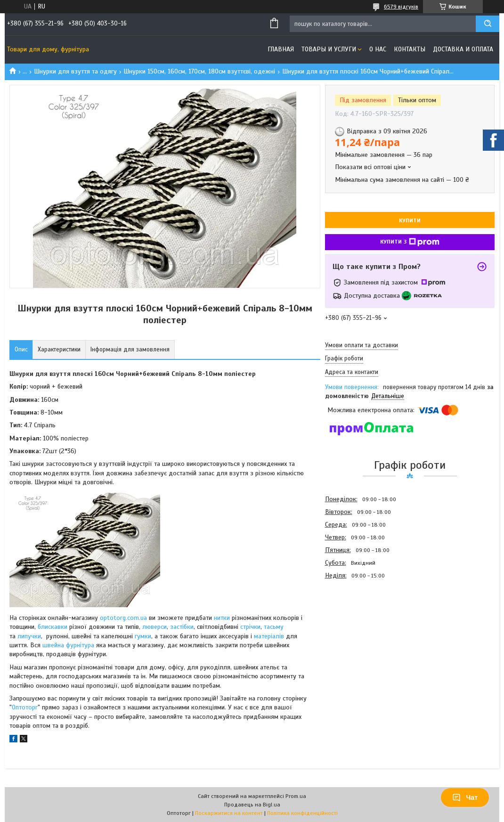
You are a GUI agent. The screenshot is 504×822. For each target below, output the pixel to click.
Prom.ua (296, 796)
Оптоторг (25, 707)
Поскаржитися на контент (229, 813)
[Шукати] (488, 24)
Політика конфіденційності (302, 813)
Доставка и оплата (463, 49)
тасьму (274, 627)
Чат (465, 798)
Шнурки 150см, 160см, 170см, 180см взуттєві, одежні (199, 71)
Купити (410, 220)
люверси (154, 627)
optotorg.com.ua (123, 618)
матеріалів (269, 636)
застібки (182, 627)
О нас (378, 49)
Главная (281, 49)
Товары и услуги (329, 49)
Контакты (410, 49)
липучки (29, 636)
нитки (222, 618)
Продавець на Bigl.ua (252, 805)
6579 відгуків (401, 7)
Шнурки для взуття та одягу (75, 71)
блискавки (53, 627)
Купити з (410, 242)
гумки (143, 636)
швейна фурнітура (69, 645)
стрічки (250, 627)
